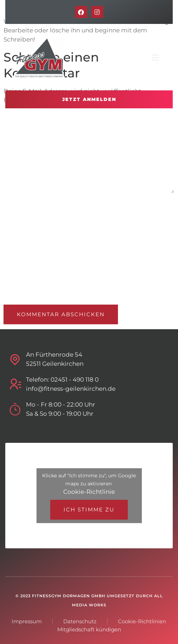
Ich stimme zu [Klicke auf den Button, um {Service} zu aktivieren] (89, 509)
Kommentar (22, 114)
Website (14, 275)
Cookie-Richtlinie (89, 492)
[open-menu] (156, 58)
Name (12, 206)
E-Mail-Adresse (24, 240)
